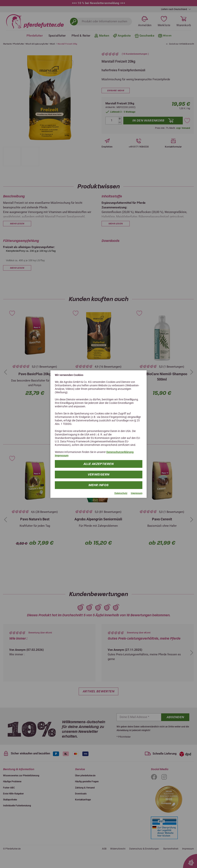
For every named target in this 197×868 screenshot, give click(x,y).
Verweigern (99, 474)
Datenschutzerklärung (120, 452)
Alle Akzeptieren (98, 464)
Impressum (62, 455)
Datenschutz (121, 493)
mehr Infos (99, 485)
